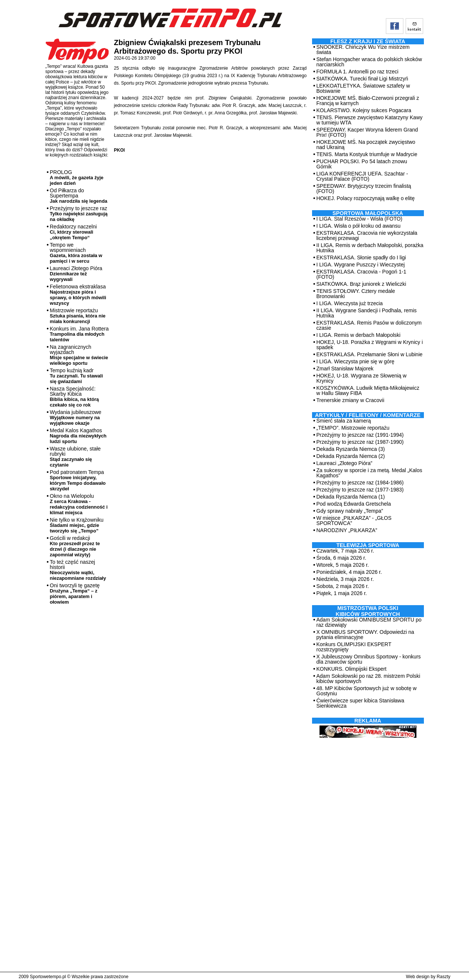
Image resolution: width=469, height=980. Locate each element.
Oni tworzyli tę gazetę (75, 594)
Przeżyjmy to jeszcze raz (79, 214)
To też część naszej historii (78, 570)
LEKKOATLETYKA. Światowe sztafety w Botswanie (363, 88)
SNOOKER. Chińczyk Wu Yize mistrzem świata (363, 50)
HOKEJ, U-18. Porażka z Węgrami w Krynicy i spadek (370, 345)
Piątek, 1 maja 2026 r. (342, 593)
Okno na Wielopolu (79, 504)
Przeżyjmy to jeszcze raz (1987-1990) (360, 442)
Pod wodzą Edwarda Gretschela (354, 504)
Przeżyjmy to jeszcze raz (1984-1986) (360, 483)
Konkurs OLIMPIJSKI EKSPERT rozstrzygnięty (354, 647)
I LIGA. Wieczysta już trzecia (350, 303)
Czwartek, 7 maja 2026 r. (345, 551)
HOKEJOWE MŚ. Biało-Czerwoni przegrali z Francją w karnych (368, 101)
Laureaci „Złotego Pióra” (344, 463)
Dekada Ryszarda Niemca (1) (351, 497)
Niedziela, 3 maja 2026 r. (345, 579)
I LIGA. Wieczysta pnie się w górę (355, 361)
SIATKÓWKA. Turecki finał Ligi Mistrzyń (362, 79)
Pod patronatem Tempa (78, 480)
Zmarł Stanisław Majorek (345, 369)
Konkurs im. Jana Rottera (79, 334)
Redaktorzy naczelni (73, 232)
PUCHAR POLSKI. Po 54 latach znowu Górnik (362, 164)
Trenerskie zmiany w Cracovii (350, 400)
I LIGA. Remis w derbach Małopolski (359, 335)
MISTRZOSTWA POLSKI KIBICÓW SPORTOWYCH (368, 611)
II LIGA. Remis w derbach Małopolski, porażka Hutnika (370, 248)
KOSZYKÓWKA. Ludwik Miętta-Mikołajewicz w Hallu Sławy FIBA (368, 391)
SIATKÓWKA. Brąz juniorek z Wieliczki (361, 284)
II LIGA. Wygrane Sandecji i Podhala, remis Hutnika (367, 313)
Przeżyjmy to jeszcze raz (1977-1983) (360, 490)
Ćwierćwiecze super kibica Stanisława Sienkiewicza (361, 703)
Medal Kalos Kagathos (78, 436)
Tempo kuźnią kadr (76, 376)
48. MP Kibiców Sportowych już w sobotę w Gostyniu (367, 691)
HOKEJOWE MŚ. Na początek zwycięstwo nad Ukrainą (366, 145)
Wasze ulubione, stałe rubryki (75, 457)
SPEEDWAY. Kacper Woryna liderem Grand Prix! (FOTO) (367, 132)
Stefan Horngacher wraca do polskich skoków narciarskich (369, 62)
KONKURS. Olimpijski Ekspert (352, 669)
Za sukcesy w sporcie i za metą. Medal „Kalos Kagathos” (369, 473)
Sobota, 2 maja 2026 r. (343, 586)
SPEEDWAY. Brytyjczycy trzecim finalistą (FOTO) (364, 189)
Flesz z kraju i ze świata (368, 41)
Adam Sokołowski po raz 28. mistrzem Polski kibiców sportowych (369, 679)
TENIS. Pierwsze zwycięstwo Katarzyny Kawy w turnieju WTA (370, 120)
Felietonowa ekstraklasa (78, 295)
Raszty (443, 977)
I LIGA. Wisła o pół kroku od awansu (359, 226)
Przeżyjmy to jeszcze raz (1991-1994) (360, 435)
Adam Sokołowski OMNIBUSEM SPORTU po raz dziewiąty (369, 622)
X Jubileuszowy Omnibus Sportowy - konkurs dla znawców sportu (369, 659)
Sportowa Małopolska (368, 213)
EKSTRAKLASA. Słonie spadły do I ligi (361, 257)
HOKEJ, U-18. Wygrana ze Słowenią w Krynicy (362, 378)
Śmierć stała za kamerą (344, 421)
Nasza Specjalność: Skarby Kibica (75, 397)
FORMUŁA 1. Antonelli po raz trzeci (358, 72)
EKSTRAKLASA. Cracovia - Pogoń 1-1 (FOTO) (361, 274)
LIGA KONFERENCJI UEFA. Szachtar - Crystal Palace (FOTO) (362, 176)
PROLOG (77, 178)
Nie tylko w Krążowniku (77, 525)
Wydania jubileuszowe (76, 418)
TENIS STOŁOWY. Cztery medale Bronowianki (356, 294)
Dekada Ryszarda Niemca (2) (351, 456)
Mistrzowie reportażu (78, 316)
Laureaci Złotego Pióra (76, 274)
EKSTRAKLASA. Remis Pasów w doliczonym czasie (369, 325)
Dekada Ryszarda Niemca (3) (351, 449)
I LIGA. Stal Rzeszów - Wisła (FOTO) (360, 219)
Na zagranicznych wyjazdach (79, 355)
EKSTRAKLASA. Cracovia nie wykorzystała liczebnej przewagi (367, 235)
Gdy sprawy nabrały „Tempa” (350, 511)
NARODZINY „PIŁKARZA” (347, 530)
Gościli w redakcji (75, 546)
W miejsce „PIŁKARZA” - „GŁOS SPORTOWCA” (354, 521)
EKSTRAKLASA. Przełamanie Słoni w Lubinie (370, 354)
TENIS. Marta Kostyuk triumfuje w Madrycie (367, 154)
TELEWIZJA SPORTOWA (368, 545)
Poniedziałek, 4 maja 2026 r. (349, 572)
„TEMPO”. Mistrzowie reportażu (353, 428)
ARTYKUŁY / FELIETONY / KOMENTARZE (368, 415)
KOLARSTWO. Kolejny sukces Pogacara (364, 110)
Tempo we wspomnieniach (76, 253)
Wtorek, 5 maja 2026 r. (343, 565)
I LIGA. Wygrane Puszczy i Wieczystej (361, 265)
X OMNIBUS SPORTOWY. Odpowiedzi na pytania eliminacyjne (365, 635)
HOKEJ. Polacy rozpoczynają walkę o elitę (366, 198)
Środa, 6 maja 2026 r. (341, 558)
